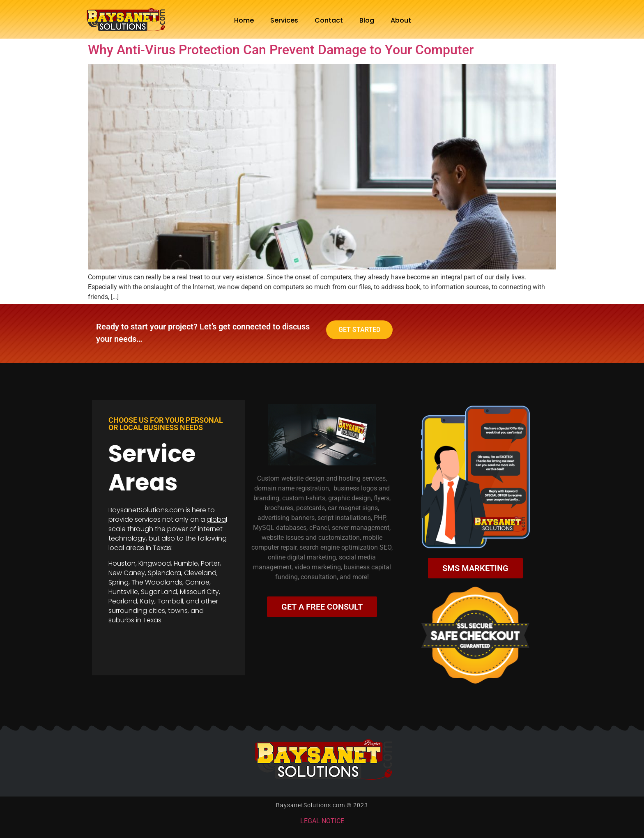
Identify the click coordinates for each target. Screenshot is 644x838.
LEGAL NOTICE (322, 821)
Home (244, 20)
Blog (367, 20)
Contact (329, 20)
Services (284, 20)
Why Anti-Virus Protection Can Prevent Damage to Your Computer (281, 50)
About (401, 20)
